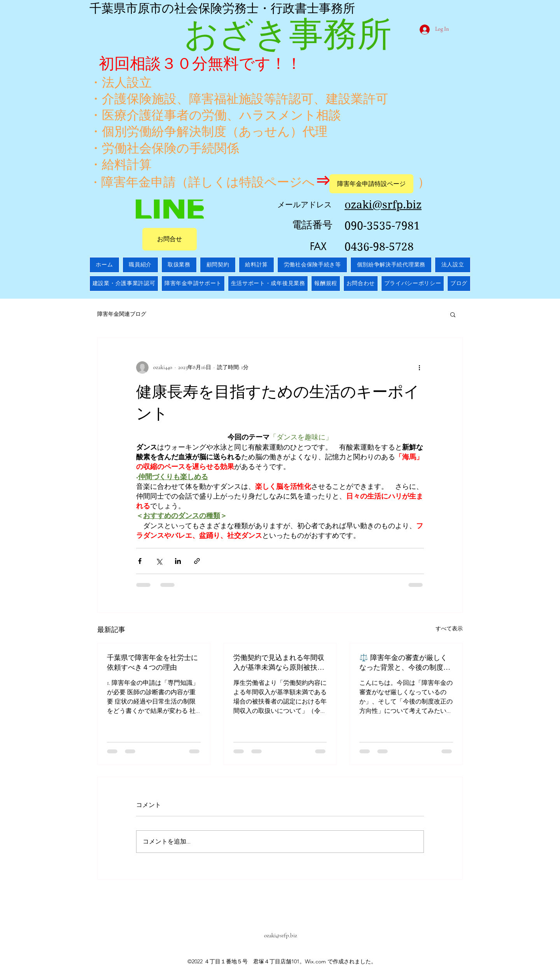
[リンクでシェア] (197, 561)
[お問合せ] (170, 239)
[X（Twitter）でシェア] (159, 561)
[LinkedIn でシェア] (178, 561)
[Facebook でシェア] (140, 561)
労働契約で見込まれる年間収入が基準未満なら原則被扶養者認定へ (279, 662)
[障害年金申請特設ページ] (371, 184)
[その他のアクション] (419, 368)
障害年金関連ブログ (122, 314)
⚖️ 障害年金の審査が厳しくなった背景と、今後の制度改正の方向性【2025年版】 (405, 662)
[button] (453, 314)
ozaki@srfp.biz (281, 935)
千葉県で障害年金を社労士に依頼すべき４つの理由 (152, 662)
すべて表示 (449, 629)
